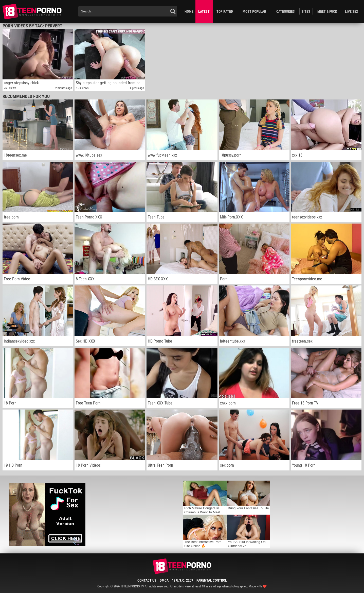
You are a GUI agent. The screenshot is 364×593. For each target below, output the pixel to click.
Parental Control (212, 580)
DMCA (164, 580)
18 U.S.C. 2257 (183, 580)
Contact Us (147, 580)
